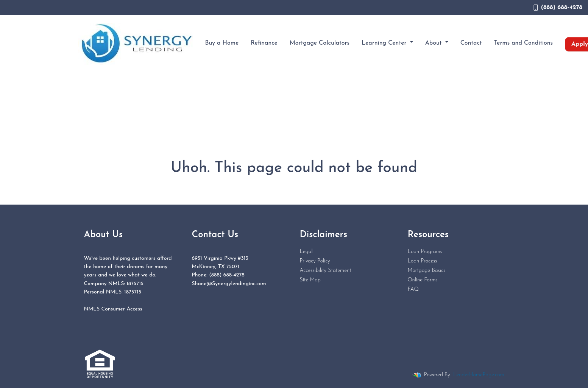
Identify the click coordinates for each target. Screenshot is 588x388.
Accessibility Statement (326, 271)
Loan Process (423, 261)
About (434, 43)
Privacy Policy (315, 261)
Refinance (264, 43)
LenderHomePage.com (479, 375)
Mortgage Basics (427, 271)
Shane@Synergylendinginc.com (229, 284)
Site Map (310, 280)
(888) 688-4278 (558, 8)
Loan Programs (425, 252)
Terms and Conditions (524, 43)
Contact (471, 43)
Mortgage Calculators (320, 43)
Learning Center (385, 43)
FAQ (413, 289)
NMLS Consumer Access (113, 309)
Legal (306, 252)
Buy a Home (222, 43)
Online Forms (423, 280)
